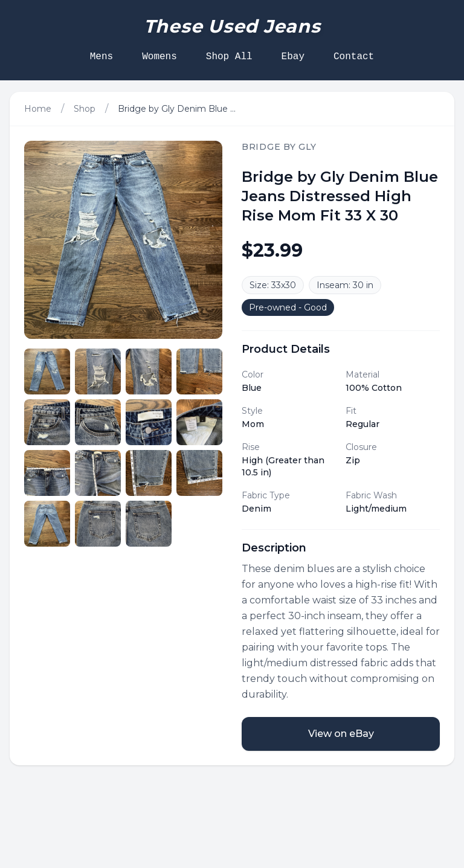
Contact (354, 57)
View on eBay (341, 734)
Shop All (229, 57)
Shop (85, 109)
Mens (101, 57)
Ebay (293, 57)
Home (38, 109)
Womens (159, 57)
